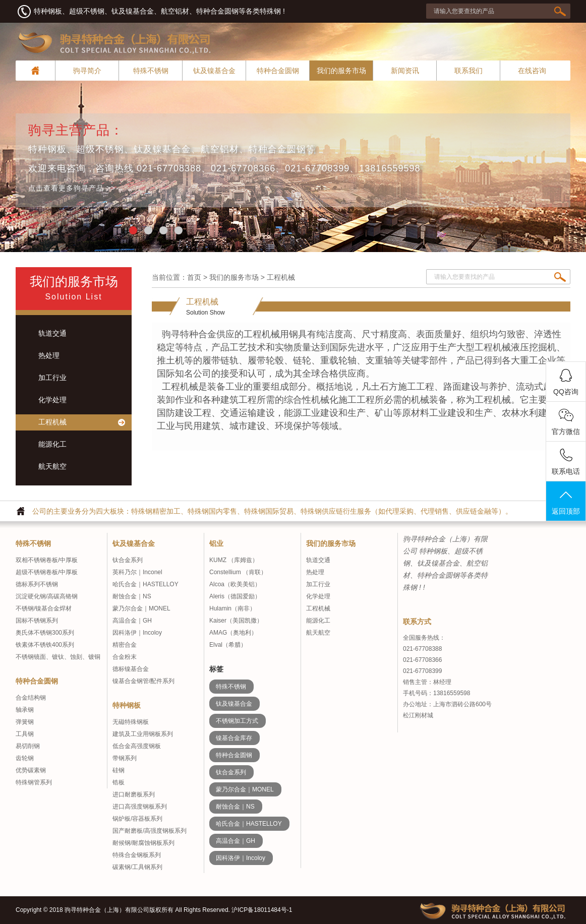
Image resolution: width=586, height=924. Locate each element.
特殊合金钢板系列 (137, 855)
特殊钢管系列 (34, 782)
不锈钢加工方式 (237, 721)
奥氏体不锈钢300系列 (45, 633)
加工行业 (318, 584)
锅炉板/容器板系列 (137, 819)
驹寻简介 (87, 71)
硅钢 (119, 770)
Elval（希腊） (228, 645)
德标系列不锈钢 (37, 584)
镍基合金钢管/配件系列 (143, 681)
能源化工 (318, 621)
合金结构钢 (31, 698)
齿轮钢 (25, 758)
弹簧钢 (25, 722)
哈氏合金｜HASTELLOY (145, 584)
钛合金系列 (128, 560)
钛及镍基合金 (214, 71)
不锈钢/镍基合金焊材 (44, 608)
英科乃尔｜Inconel (137, 572)
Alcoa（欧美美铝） (235, 584)
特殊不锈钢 (151, 71)
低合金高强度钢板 (137, 746)
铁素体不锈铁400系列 (45, 645)
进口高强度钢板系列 (140, 807)
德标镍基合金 (131, 669)
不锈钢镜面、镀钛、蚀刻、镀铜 (58, 657)
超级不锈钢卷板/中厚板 (47, 572)
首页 (194, 277)
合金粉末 (125, 657)
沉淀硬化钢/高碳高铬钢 (47, 596)
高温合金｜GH (132, 621)
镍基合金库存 (234, 738)
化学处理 (318, 596)
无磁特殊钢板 (131, 722)
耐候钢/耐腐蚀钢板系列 (143, 843)
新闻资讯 (405, 71)
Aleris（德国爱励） (235, 596)
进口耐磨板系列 (134, 794)
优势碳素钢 (31, 770)
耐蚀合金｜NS (132, 596)
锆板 (119, 782)
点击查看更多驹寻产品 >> (72, 188)
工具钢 (25, 734)
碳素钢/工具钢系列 (137, 867)
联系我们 (468, 71)
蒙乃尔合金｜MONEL (141, 608)
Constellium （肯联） (238, 572)
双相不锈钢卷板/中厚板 (47, 560)
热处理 (315, 572)
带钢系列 (125, 758)
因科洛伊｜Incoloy (137, 633)
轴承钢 (25, 710)
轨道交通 (318, 560)
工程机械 (318, 608)
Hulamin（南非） (232, 608)
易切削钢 (28, 746)
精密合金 (125, 645)
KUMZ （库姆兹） (234, 560)
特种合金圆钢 (278, 71)
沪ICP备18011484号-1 (262, 910)
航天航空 (318, 633)
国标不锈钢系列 (37, 621)
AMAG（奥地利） (233, 633)
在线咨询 (532, 71)
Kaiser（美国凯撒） (236, 621)
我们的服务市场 (341, 71)
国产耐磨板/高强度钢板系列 (150, 831)
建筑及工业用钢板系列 (143, 734)
